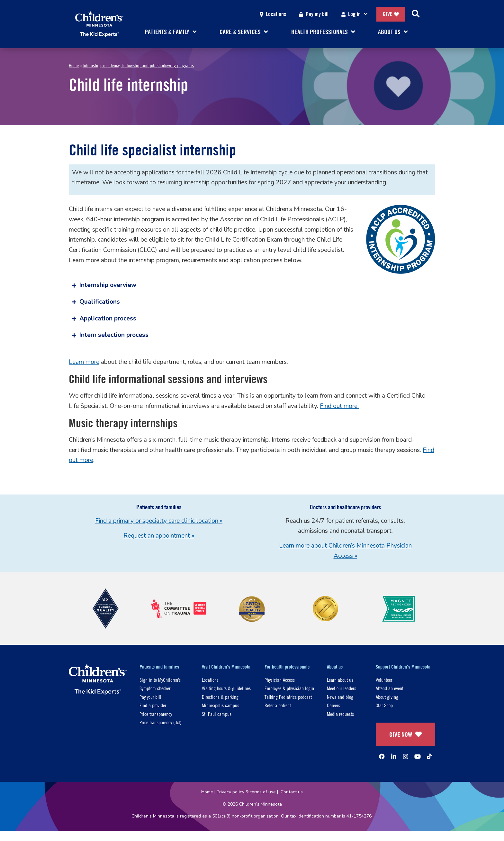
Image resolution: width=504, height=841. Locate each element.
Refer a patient (278, 705)
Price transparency (156, 714)
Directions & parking (220, 697)
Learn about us (340, 680)
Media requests (340, 714)
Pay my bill (314, 14)
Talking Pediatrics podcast (288, 697)
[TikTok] (429, 756)
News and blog (340, 697)
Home (74, 65)
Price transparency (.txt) (160, 722)
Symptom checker (155, 688)
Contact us (292, 792)
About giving (387, 697)
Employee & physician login (289, 688)
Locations (273, 14)
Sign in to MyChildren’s (160, 680)
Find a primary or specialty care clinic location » (159, 521)
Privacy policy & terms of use (246, 792)
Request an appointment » (159, 536)
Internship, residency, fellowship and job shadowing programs (138, 65)
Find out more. (339, 406)
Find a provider (153, 705)
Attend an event (390, 688)
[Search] (416, 14)
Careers (333, 705)
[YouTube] (418, 756)
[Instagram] (406, 756)
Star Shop (384, 705)
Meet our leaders (342, 688)
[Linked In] (394, 756)
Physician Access (280, 680)
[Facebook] (382, 756)
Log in (356, 14)
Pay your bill (150, 697)
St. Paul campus (217, 714)
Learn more (84, 362)
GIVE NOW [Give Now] (405, 734)
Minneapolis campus (221, 705)
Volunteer (384, 680)
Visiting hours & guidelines (226, 688)
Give (391, 14)
